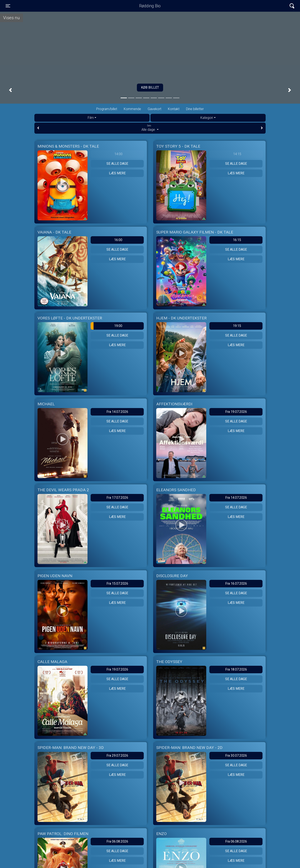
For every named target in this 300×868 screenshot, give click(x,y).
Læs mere (117, 173)
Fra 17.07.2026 (117, 498)
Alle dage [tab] (150, 128)
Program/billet (107, 109)
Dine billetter (195, 109)
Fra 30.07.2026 (236, 756)
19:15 (237, 326)
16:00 (118, 240)
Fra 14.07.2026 (117, 412)
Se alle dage (117, 164)
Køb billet (150, 87)
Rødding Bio (150, 6)
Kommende (132, 109)
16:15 (237, 240)
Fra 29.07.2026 (117, 756)
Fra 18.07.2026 (236, 669)
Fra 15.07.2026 (117, 583)
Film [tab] (91, 118)
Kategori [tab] (207, 118)
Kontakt (174, 109)
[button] (10, 90)
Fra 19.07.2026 (236, 412)
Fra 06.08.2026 (117, 841)
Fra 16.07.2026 (236, 583)
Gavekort (154, 109)
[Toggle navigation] (8, 6)
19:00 (106, 326)
